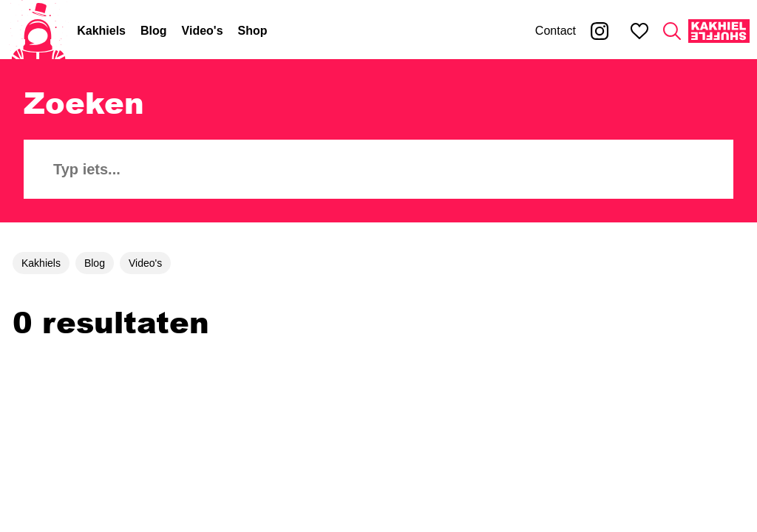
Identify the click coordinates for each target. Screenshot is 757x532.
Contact (556, 31)
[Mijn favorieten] (639, 31)
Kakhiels (101, 31)
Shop (253, 31)
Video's (203, 31)
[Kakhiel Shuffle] (719, 31)
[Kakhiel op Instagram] (600, 31)
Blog (154, 31)
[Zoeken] (672, 31)
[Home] (38, 31)
